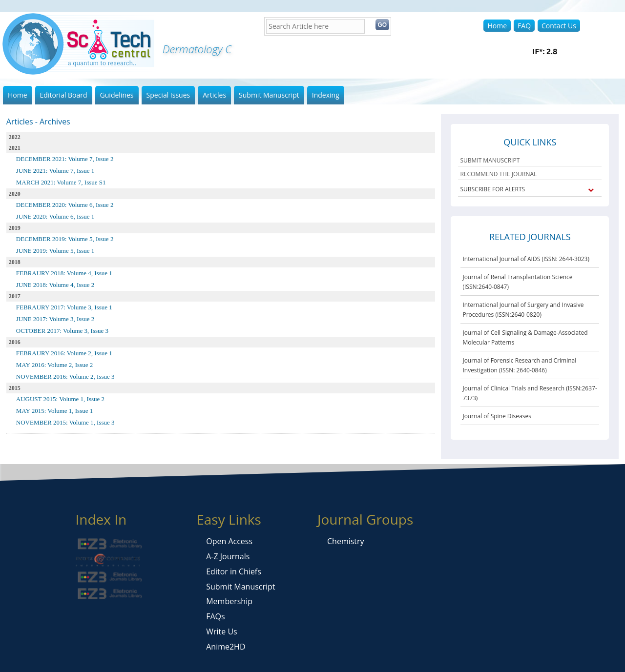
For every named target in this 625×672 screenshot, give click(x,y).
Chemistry (346, 541)
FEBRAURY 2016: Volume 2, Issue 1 (64, 353)
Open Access (229, 541)
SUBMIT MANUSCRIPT (490, 160)
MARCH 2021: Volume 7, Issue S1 (61, 182)
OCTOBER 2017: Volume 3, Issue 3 (62, 331)
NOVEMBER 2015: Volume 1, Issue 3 (65, 422)
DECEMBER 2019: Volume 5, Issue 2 (65, 239)
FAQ (524, 26)
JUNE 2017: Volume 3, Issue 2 (55, 319)
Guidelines (117, 95)
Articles (214, 95)
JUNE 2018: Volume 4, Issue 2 (55, 285)
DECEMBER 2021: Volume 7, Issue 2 (65, 159)
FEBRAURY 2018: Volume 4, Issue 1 (64, 273)
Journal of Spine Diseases (497, 416)
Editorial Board (64, 95)
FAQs (215, 616)
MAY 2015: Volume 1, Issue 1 (54, 411)
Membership (229, 601)
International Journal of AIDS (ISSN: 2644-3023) (526, 259)
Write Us (221, 631)
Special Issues (168, 95)
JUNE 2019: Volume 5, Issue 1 (55, 251)
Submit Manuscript (269, 95)
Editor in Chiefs (234, 571)
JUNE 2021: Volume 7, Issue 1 (55, 171)
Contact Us (559, 26)
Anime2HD (226, 647)
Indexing (326, 95)
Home (497, 26)
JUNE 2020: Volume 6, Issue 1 (55, 216)
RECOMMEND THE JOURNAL (498, 174)
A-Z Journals (228, 556)
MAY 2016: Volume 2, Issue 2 (54, 365)
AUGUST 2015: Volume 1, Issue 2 (60, 399)
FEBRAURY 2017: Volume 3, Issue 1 (64, 307)
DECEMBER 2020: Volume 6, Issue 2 (65, 205)
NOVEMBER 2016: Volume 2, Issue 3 (65, 377)
